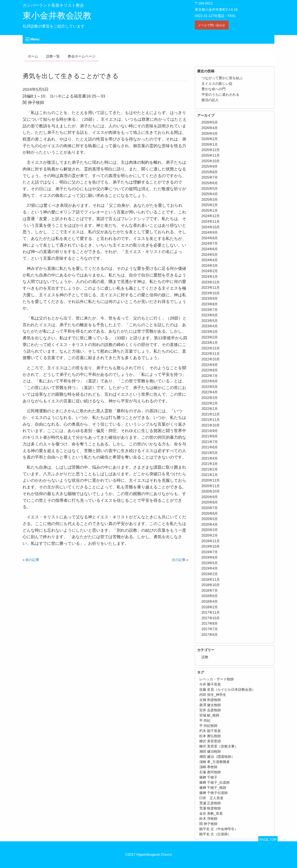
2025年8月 (210, 172)
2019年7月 (210, 552)
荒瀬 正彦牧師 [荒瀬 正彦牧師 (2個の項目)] (210, 803)
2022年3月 (210, 398)
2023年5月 (210, 321)
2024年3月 (210, 266)
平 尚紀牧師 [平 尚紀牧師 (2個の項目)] (208, 726)
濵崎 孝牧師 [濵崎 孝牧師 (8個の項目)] (208, 767)
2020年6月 (210, 514)
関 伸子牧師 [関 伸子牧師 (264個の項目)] (208, 824)
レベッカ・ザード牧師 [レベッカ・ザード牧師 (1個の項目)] (217, 679)
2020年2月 (210, 535)
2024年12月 (211, 216)
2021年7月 (210, 442)
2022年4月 (210, 392)
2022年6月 (210, 381)
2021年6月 (210, 447)
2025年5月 (210, 189)
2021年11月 (211, 420)
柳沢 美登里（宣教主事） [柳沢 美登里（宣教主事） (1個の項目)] (219, 746)
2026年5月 (210, 122)
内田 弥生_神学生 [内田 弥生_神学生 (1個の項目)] (213, 695)
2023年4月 (210, 326)
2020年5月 (210, 519)
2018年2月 (210, 607)
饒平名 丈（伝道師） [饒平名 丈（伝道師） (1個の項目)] (215, 834)
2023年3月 (210, 332)
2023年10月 (211, 293)
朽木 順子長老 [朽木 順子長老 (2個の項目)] (210, 731)
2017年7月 (210, 629)
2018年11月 (211, 580)
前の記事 (32, 560)
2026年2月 (210, 139)
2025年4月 (210, 194)
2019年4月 (210, 568)
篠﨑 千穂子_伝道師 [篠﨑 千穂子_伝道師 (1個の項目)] (214, 782)
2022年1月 (210, 409)
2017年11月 (211, 612)
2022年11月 (211, 354)
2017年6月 (210, 635)
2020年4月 (210, 524)
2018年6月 (210, 596)
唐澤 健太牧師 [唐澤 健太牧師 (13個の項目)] (210, 705)
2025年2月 (210, 205)
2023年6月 (210, 315)
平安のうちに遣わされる (220, 95)
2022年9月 (210, 365)
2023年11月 (211, 288)
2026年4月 (210, 128)
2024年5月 (210, 255)
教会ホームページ (82, 56)
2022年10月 (211, 359)
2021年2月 (210, 469)
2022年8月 (210, 370)
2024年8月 (210, 238)
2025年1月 (210, 211)
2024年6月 (210, 249)
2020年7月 (210, 508)
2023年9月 (210, 299)
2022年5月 (210, 387)
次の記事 (179, 560)
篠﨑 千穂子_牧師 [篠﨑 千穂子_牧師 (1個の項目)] (213, 788)
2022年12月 (211, 348)
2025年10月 (211, 161)
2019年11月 (211, 541)
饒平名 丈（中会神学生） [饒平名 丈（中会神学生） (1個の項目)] (219, 829)
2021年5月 (210, 453)
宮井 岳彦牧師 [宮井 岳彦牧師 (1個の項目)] (210, 710)
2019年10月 (211, 546)
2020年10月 (211, 491)
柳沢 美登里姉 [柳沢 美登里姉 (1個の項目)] (210, 741)
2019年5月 (210, 563)
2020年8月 (210, 502)
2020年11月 (211, 486)
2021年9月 (210, 431)
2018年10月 (211, 585)
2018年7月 (210, 591)
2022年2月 (210, 403)
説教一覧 (53, 56)
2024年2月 (210, 271)
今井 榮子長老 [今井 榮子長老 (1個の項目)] (210, 684)
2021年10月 (211, 425)
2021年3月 (210, 464)
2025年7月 (210, 177)
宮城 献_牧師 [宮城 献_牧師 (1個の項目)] (209, 715)
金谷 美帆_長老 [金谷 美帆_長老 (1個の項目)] (211, 813)
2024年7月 (210, 243)
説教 (205, 657)
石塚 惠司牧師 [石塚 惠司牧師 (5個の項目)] (210, 772)
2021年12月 (211, 414)
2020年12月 (211, 480)
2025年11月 (211, 155)
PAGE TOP (268, 840)
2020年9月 (210, 497)
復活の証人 (210, 100)
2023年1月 (210, 343)
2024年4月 (210, 260)
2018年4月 (210, 602)
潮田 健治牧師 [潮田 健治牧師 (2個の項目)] (210, 751)
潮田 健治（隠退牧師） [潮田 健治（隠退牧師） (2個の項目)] (217, 757)
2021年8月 (210, 436)
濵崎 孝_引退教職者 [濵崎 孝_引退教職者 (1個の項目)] (214, 762)
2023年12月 (211, 282)
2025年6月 (210, 183)
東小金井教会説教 (57, 15)
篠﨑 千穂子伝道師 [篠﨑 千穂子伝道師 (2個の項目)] (213, 793)
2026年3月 (210, 134)
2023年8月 (210, 304)
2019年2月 (210, 574)
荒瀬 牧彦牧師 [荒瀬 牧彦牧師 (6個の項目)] (210, 808)
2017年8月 (210, 623)
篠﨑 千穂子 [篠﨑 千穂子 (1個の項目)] (208, 777)
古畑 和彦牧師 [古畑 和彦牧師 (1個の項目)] (210, 700)
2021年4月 (210, 458)
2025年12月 (211, 150)
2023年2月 (210, 337)
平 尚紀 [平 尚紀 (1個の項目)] (205, 721)
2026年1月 (210, 144)
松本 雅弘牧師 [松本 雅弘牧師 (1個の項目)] (210, 736)
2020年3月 (210, 530)
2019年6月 (210, 557)
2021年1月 (210, 475)
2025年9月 (210, 166)
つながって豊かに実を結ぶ (222, 78)
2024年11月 (211, 222)
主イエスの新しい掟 (217, 84)
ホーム (33, 56)
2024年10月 (211, 227)
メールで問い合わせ (212, 25)
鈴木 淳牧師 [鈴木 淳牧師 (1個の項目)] (208, 819)
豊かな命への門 (213, 89)
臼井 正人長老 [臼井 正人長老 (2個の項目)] (211, 798)
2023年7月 (210, 310)
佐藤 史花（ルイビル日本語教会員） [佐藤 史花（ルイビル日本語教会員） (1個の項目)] (227, 690)
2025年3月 (210, 200)
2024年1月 (210, 277)
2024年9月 (210, 232)
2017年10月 (211, 618)
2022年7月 (210, 376)
